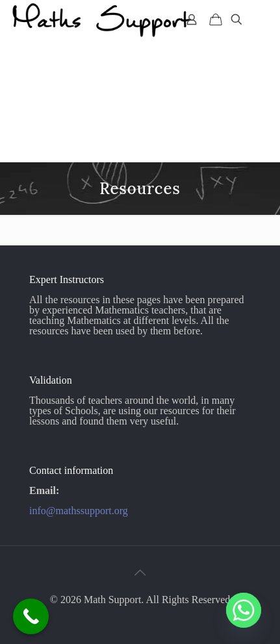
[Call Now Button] (31, 616)
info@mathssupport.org (79, 511)
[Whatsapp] (244, 610)
